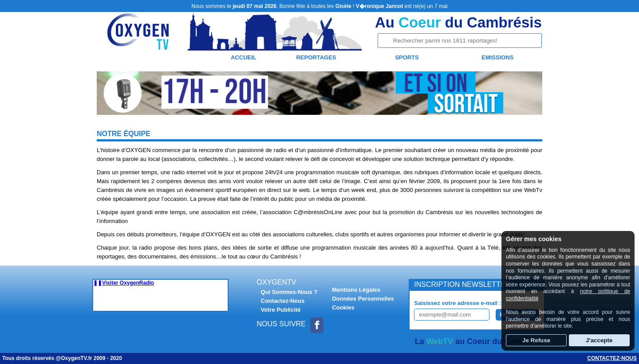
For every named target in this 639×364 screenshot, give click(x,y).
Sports (407, 57)
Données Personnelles (363, 299)
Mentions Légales (356, 290)
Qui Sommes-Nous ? (289, 292)
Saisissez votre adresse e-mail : (458, 303)
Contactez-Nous (283, 301)
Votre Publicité (281, 310)
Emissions (497, 57)
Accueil (244, 57)
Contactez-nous (612, 358)
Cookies (343, 307)
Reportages (316, 57)
